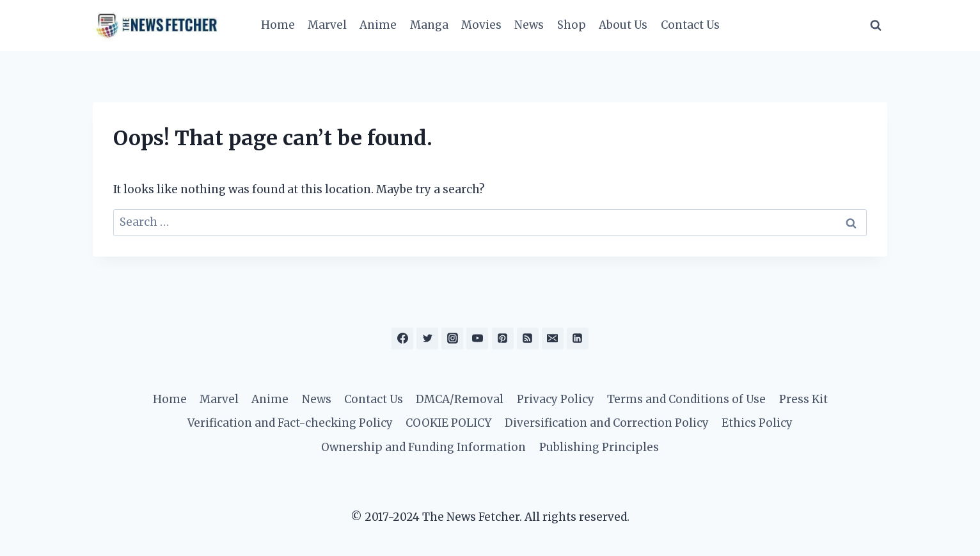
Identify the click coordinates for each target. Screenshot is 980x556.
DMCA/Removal (460, 399)
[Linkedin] (578, 338)
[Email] (553, 338)
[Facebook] (402, 338)
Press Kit (803, 399)
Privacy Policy (556, 399)
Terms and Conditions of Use (686, 399)
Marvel (327, 25)
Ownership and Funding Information (423, 447)
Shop (572, 25)
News (529, 25)
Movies (481, 25)
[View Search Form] (876, 26)
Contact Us (690, 25)
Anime (378, 25)
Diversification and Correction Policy (607, 423)
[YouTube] (477, 338)
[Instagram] (452, 338)
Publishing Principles (599, 447)
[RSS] (528, 338)
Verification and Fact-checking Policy (290, 423)
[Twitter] (427, 338)
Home (278, 25)
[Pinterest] (503, 338)
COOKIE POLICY (448, 423)
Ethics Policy (757, 423)
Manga (429, 25)
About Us (623, 25)
